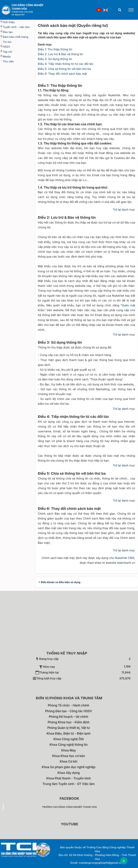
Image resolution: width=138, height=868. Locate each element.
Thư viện (8, 61)
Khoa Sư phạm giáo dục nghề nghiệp (69, 767)
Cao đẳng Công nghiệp (27, 5)
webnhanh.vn (126, 563)
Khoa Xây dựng (69, 773)
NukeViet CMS (125, 558)
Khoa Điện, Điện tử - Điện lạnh (69, 734)
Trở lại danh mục (124, 210)
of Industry (18, 15)
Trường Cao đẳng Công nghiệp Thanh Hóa (69, 807)
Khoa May (69, 750)
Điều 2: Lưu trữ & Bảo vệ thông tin (61, 54)
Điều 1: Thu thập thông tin (55, 49)
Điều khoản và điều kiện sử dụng (61, 582)
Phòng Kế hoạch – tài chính (69, 717)
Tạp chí (7, 52)
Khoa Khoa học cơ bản (69, 756)
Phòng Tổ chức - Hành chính (69, 705)
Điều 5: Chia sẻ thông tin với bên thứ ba (64, 69)
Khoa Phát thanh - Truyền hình (68, 778)
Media (7, 57)
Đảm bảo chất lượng (16, 37)
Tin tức (7, 42)
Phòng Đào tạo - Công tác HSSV (69, 711)
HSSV (7, 47)
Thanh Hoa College (22, 12)
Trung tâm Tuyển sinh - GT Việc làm (69, 784)
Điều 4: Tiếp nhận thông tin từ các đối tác (66, 64)
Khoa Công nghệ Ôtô (69, 739)
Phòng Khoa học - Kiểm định (69, 722)
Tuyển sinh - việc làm (16, 27)
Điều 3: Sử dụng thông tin (55, 59)
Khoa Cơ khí (69, 762)
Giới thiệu (9, 22)
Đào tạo (8, 32)
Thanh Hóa (19, 9)
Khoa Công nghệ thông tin (69, 745)
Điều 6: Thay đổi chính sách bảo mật (62, 74)
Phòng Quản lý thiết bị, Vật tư (69, 728)
